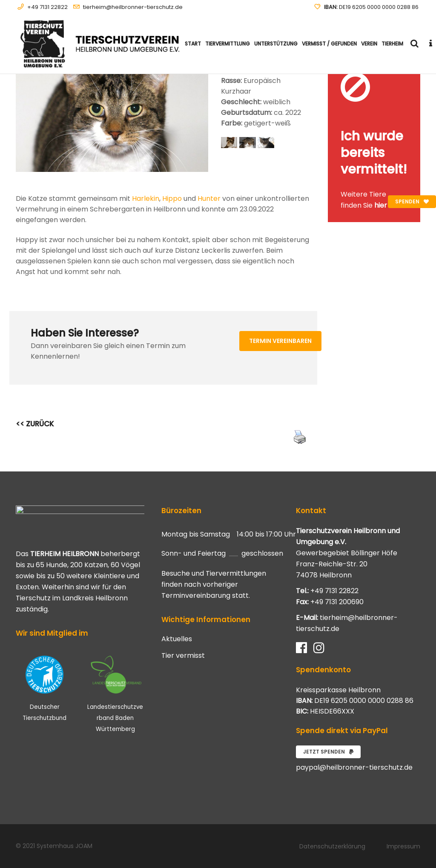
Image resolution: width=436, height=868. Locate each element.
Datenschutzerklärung (332, 846)
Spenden (412, 201)
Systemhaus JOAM (65, 846)
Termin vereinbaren (280, 341)
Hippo (172, 198)
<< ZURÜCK (35, 424)
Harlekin (146, 198)
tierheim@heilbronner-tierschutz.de (133, 7)
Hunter (209, 198)
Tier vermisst (183, 656)
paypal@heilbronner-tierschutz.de (354, 767)
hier (381, 205)
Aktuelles (177, 639)
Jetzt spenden (328, 752)
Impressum (403, 846)
